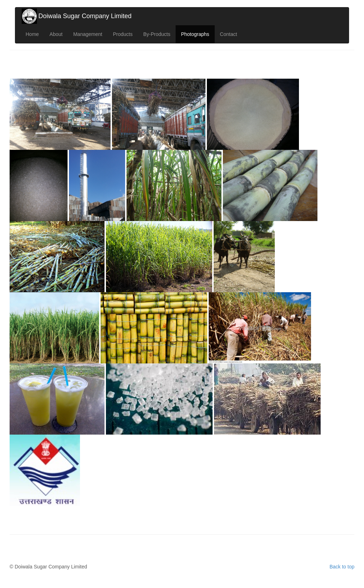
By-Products (157, 34)
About (56, 34)
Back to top (342, 567)
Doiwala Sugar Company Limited (85, 16)
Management (88, 34)
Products (123, 34)
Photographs (195, 34)
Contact (229, 34)
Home (32, 34)
